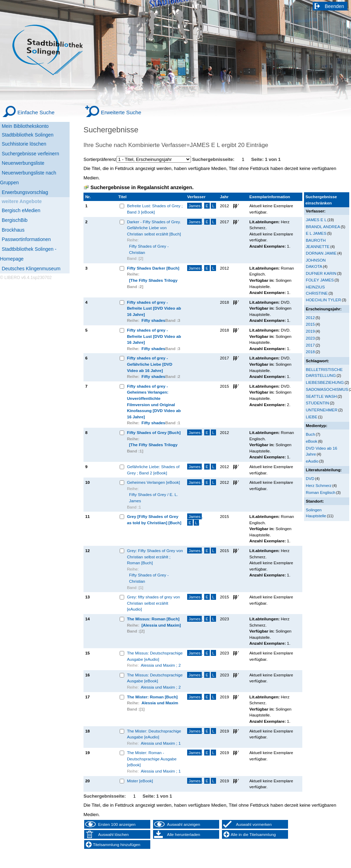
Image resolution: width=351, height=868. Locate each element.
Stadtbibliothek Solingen (28, 135)
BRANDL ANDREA (323, 227)
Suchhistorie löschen (24, 144)
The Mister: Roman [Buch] (152, 697)
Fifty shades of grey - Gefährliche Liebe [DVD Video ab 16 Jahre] (150, 364)
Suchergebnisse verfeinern (30, 154)
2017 (310, 345)
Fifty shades (153, 320)
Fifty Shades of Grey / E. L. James (154, 498)
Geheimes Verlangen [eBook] (153, 482)
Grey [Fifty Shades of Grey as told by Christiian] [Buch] (154, 520)
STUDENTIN (317, 403)
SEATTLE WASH (321, 396)
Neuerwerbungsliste (23, 163)
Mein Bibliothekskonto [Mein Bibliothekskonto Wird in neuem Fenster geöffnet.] (25, 126)
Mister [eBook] (140, 781)
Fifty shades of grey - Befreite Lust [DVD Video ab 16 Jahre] (154, 308)
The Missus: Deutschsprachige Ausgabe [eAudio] (155, 656)
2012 (310, 317)
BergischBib (15, 220)
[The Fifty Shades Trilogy (153, 280)
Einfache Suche (36, 112)
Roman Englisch (321, 492)
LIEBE (312, 417)
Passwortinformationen (26, 239)
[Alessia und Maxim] (161, 625)
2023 (310, 338)
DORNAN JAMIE (321, 253)
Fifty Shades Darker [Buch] (153, 268)
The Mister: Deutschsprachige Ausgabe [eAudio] (154, 734)
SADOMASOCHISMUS (327, 389)
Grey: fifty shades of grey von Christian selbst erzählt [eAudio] (153, 603)
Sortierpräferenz (100, 159)
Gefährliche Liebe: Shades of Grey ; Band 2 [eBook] (153, 470)
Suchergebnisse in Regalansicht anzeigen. (142, 187)
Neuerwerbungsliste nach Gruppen (28, 178)
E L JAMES (316, 233)
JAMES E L (316, 220)
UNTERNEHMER (322, 410)
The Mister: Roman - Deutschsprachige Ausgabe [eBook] (152, 759)
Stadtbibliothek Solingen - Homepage (28, 254)
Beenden (335, 6)
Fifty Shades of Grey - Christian (149, 249)
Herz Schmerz (319, 485)
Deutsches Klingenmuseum (31, 269)
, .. (195, 520)
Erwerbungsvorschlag (25, 192)
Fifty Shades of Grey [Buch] (154, 432)
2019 (310, 331)
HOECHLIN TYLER (323, 300)
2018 (310, 352)
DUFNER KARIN (321, 273)
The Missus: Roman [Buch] (153, 619)
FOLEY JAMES (320, 280)
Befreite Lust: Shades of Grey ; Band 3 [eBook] (155, 209)
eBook (312, 441)
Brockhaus (13, 230)
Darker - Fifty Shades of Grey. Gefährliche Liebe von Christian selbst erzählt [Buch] (154, 228)
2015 (310, 324)
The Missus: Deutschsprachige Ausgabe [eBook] (155, 678)
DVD (310, 478)
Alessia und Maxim (160, 703)
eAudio (312, 461)
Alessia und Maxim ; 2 (161, 665)
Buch (310, 434)
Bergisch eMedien (21, 210)
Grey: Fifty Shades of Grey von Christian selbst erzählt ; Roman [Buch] (155, 557)
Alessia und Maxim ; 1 (161, 743)
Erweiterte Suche (121, 112)
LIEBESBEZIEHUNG (325, 382)
